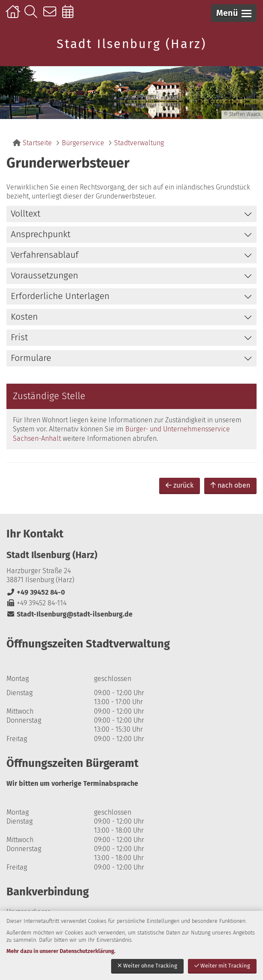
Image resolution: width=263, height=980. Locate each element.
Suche (33, 16)
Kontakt (52, 16)
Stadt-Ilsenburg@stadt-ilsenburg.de (70, 614)
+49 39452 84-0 (36, 592)
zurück (180, 485)
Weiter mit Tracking (222, 966)
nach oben (230, 485)
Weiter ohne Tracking (147, 966)
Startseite (14, 16)
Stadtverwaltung (139, 143)
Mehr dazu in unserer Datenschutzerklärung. (61, 951)
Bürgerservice (83, 143)
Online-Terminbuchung (71, 16)
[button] (234, 13)
